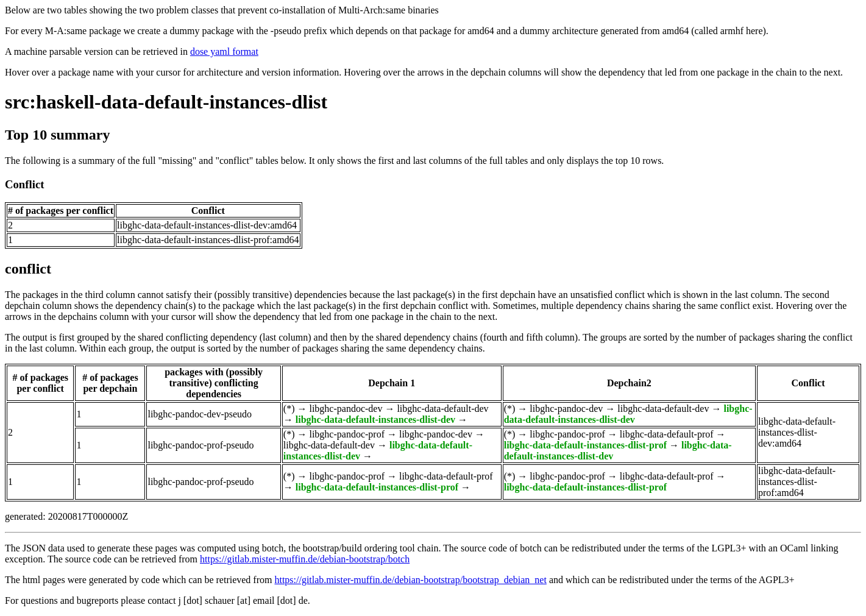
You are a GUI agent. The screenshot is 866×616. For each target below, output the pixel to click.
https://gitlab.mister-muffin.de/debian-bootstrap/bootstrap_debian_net (410, 580)
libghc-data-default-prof (667, 434)
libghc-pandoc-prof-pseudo (201, 445)
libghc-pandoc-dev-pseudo (200, 414)
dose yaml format (224, 51)
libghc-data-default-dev (442, 409)
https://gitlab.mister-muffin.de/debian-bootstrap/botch (305, 559)
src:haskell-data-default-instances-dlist (166, 102)
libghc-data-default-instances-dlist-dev (375, 420)
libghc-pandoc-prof (347, 434)
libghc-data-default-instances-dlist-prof (585, 445)
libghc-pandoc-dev (346, 409)
